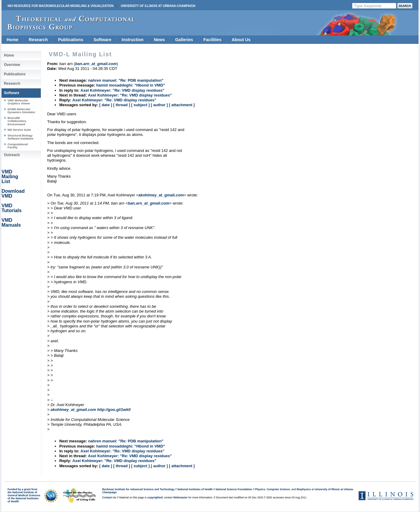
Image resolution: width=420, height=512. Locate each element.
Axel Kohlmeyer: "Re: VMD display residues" (122, 90)
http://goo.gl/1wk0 (114, 410)
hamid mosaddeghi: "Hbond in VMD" (131, 85)
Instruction (132, 40)
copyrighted (155, 497)
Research (38, 40)
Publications (71, 40)
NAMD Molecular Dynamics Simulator (21, 111)
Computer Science (278, 489)
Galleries (184, 40)
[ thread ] (122, 105)
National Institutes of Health (195, 489)
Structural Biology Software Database (20, 137)
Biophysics (304, 489)
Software (102, 40)
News (160, 40)
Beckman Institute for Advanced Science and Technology (138, 489)
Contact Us (109, 497)
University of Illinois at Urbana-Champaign (158, 6)
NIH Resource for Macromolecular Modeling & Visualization (60, 6)
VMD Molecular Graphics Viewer (19, 102)
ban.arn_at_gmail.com (149, 203)
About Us (241, 40)
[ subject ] (140, 105)
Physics (260, 489)
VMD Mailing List (10, 177)
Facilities (212, 40)
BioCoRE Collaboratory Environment (17, 121)
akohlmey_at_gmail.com (161, 195)
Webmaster (180, 497)
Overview (12, 65)
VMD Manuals (11, 223)
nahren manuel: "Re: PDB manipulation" (126, 80)
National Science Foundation (234, 489)
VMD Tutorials (11, 208)
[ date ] (106, 105)
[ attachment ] (182, 105)
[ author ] (159, 105)
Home (13, 40)
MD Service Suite (19, 130)
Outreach (12, 155)
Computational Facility (18, 146)
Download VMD (13, 194)
